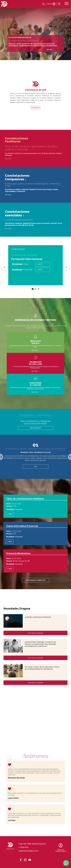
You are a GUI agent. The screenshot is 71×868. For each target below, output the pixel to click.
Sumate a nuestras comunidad (54, 719)
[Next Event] (67, 267)
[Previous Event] (4, 267)
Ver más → (51, 50)
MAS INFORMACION (36, 428)
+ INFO (40, 264)
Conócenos (35, 108)
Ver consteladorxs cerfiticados (54, 728)
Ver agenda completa (36, 580)
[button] (33, 289)
